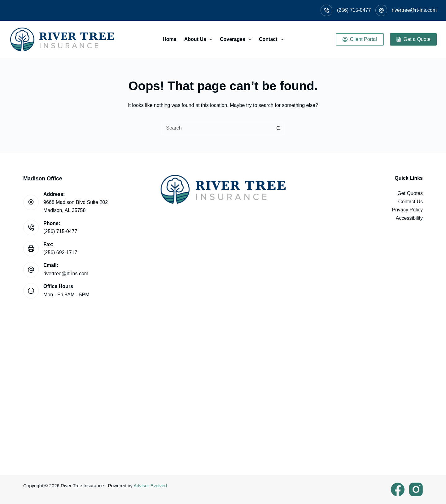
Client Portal (360, 39)
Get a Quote (413, 39)
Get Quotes (410, 193)
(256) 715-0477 (354, 10)
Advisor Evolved (150, 486)
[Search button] (279, 128)
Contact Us (411, 202)
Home (169, 39)
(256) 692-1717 (60, 252)
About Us (199, 39)
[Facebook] (398, 489)
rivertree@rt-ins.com (414, 10)
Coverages (237, 39)
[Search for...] (217, 128)
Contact (272, 39)
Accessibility (409, 218)
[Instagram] (416, 489)
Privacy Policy (407, 210)
